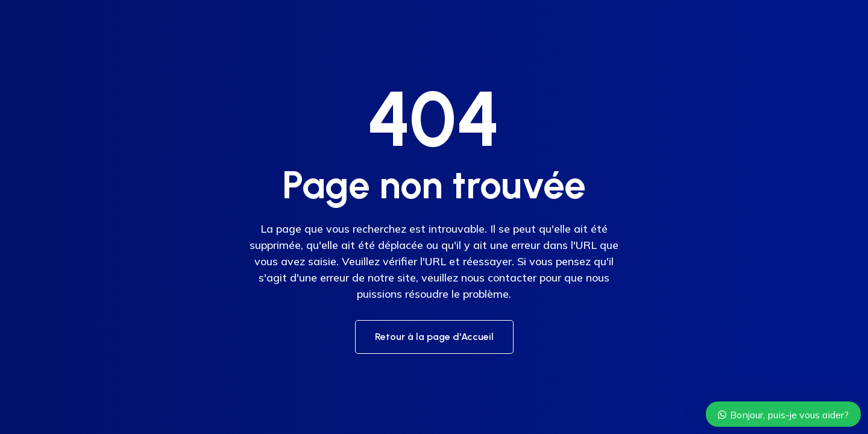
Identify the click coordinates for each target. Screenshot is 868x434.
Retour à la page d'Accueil (434, 337)
